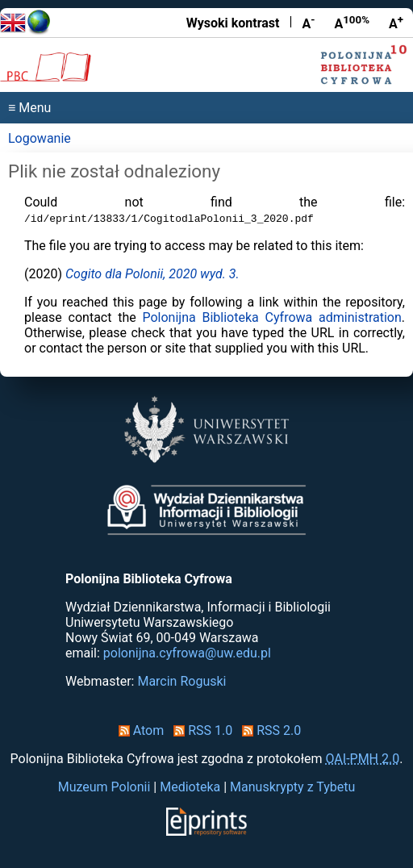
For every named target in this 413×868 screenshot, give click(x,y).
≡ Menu (29, 108)
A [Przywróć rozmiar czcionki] (352, 23)
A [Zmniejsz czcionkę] (308, 23)
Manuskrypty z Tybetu (292, 787)
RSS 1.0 (200, 730)
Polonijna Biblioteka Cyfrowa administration (271, 317)
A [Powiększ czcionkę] (396, 23)
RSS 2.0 (268, 730)
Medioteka (190, 787)
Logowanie (40, 138)
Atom (138, 730)
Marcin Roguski (181, 681)
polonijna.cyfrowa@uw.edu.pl (187, 653)
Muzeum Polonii (104, 787)
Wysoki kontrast (233, 23)
